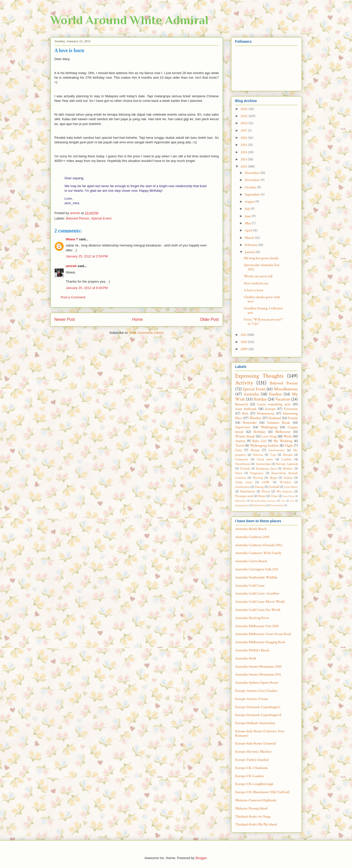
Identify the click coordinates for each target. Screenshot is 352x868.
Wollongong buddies (264, 446)
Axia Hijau (289, 496)
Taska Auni (244, 482)
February (251, 245)
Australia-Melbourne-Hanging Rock (260, 642)
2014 (244, 152)
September (253, 195)
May (248, 223)
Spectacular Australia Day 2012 (262, 267)
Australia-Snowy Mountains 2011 (258, 674)
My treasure (285, 491)
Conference (242, 487)
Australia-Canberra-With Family (258, 553)
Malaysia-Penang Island (251, 808)
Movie (266, 491)
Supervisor (243, 427)
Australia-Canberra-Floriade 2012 (259, 545)
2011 (244, 335)
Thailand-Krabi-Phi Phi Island (256, 824)
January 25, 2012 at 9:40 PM (87, 288)
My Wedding (283, 441)
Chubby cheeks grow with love (262, 299)
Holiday (260, 399)
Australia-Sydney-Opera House (257, 683)
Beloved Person (78, 218)
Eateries (258, 455)
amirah (71, 266)
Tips (273, 455)
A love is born (254, 290)
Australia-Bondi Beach (251, 529)
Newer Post (65, 319)
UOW (266, 482)
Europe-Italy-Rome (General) (256, 743)
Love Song (269, 436)
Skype (273, 478)
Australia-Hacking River (252, 618)
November (253, 180)
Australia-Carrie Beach (251, 561)
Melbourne (283, 432)
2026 (244, 109)
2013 (244, 159)
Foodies (275, 394)
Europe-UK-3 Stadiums (252, 768)
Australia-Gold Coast (250, 586)
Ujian (274, 496)
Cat (292, 501)
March (250, 238)
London (286, 459)
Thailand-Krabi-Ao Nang (253, 817)
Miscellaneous (286, 389)
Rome (262, 496)
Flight (289, 446)
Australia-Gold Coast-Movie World (260, 602)
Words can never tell (258, 276)
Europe (270, 409)
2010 (244, 342)
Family (293, 418)
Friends (245, 469)
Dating (259, 487)
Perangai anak (244, 496)
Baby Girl (259, 441)
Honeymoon (266, 414)
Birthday (259, 432)
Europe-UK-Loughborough (254, 784)
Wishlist (285, 482)
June (248, 216)
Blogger (201, 858)
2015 (244, 145)
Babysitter (241, 501)
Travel (240, 446)
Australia (251, 394)
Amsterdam (263, 464)
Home (137, 319)
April (249, 230)
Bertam (288, 455)
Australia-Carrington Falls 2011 (257, 569)
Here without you (256, 283)
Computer (242, 459)
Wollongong (269, 427)
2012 (244, 167)
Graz (239, 450)
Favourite (291, 409)
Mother (288, 469)
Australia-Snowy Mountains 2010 (258, 667)
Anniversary (276, 450)
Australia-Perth (246, 658)
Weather (255, 418)
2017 (244, 131)
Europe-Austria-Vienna (252, 699)
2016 (244, 138)
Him (245, 414)
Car (283, 501)
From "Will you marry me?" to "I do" (263, 322)
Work (288, 436)
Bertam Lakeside (287, 464)
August (250, 202)
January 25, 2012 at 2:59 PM (87, 256)
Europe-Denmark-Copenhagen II (258, 715)
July (248, 209)
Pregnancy (257, 473)
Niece (239, 473)
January (250, 252)
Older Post (209, 319)
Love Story (291, 487)
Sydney (288, 478)
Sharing (258, 478)
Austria (240, 441)
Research (242, 404)
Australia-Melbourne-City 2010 (257, 626)
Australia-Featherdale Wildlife (256, 577)
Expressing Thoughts (259, 376)
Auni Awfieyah (246, 409)
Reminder (250, 423)
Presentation (277, 505)
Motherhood (260, 505)
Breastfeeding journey (263, 501)
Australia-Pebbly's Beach (252, 650)
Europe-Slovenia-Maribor (253, 752)
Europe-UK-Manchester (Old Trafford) (262, 792)
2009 (244, 349)
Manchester (248, 491)
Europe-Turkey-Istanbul (252, 760)
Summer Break (279, 423)
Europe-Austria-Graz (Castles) (256, 691)
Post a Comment (73, 297)
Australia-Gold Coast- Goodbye (257, 594)
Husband (275, 418)
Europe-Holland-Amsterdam (255, 723)
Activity (244, 383)
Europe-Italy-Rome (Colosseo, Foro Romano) (260, 733)
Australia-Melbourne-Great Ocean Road (263, 634)
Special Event (101, 218)
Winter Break (245, 436)
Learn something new (274, 404)
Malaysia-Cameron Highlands (256, 800)
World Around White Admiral (129, 20)
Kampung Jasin (266, 469)
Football (274, 487)
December (252, 173)
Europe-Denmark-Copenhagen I (258, 707)
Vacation (283, 399)
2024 (244, 123)
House (255, 450)
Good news (265, 459)
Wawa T (72, 239)
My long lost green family (261, 258)
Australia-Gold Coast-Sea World (258, 610)
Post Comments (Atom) (147, 333)
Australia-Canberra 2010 (252, 537)
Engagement (242, 505)
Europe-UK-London (249, 776)
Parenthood (243, 464)
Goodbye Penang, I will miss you (263, 311)
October (251, 187)
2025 (244, 116)
